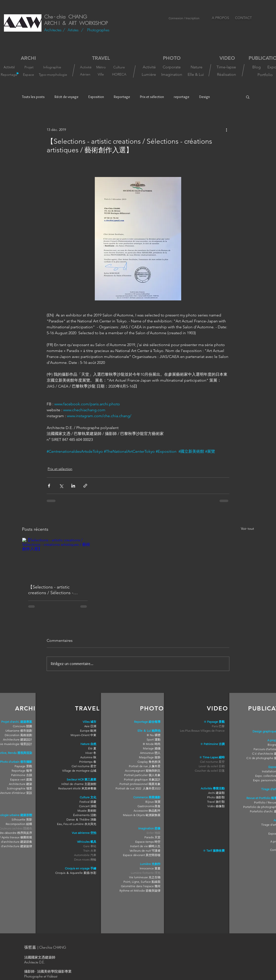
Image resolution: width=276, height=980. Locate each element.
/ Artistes (72, 30)
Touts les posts (33, 97)
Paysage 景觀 (23, 766)
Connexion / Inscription (184, 18)
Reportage (122, 97)
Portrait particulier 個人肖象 (142, 775)
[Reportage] (9, 75)
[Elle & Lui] (196, 75)
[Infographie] (53, 67)
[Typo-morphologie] (53, 75)
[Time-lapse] (226, 67)
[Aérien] (85, 74)
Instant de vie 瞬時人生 (145, 846)
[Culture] (119, 67)
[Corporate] (172, 67)
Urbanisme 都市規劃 (19, 731)
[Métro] (101, 67)
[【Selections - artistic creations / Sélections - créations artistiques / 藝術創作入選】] (58, 558)
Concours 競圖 (22, 726)
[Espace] (29, 75)
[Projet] (29, 67)
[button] (248, 97)
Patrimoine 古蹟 (22, 775)
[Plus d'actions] (226, 130)
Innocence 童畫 (150, 868)
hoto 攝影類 (217, 797)
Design (205, 97)
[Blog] (256, 67)
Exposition (96, 97)
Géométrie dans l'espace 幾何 (141, 886)
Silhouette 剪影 (22, 819)
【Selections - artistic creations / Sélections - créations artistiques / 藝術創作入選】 (57, 590)
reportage (182, 97)
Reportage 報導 (22, 771)
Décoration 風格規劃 (18, 735)
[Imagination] (172, 75)
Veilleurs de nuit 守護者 (145, 851)
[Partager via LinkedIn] (73, 486)
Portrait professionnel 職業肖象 (140, 784)
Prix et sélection (152, 97)
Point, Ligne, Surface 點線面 (142, 882)
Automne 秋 (88, 757)
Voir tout (247, 529)
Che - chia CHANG (66, 17)
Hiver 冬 (91, 753)
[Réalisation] (226, 75)
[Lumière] (149, 75)
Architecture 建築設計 (18, 739)
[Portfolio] (265, 75)
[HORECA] (119, 74)
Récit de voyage (67, 97)
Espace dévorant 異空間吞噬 (142, 855)
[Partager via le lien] (85, 486)
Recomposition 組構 (19, 824)
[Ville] (101, 74)
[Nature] (196, 67)
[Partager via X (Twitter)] (61, 486)
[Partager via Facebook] (49, 486)
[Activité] (9, 67)
